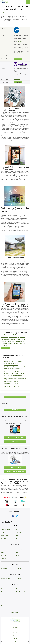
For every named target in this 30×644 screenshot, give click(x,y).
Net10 (18, 536)
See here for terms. (23, 53)
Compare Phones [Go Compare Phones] (15, 442)
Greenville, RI (14, 339)
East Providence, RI (14, 337)
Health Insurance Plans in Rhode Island (12, 372)
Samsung (4, 558)
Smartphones (5, 589)
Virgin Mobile (5, 536)
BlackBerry (19, 549)
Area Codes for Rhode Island (10, 385)
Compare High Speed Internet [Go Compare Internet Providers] (15, 472)
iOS (2, 605)
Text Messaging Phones (22, 592)
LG (17, 552)
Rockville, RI (11, 341)
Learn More (15, 397)
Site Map (15, 639)
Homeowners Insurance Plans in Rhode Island (14, 374)
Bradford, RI (4, 343)
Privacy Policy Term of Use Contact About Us (15, 631)
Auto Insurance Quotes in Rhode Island (12, 370)
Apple (3, 549)
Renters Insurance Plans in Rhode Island (13, 375)
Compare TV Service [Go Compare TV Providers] (15, 468)
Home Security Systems (6, 13)
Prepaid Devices (20, 589)
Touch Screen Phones (7, 592)
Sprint (3, 533)
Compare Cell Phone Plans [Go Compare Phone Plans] (15, 437)
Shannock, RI (22, 339)
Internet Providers (6, 579)
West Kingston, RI (20, 343)
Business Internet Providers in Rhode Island (13, 368)
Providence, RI (5, 335)
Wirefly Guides (15, 613)
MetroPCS (4, 539)
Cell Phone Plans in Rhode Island (11, 365)
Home (15, 624)
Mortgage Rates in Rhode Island (11, 363)
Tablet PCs (19, 569)
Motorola (4, 555)
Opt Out (15, 642)
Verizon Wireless (6, 529)
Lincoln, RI (4, 345)
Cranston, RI (20, 335)
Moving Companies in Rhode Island (12, 383)
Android (3, 602)
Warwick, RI (13, 335)
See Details (20, 41)
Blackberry (19, 602)
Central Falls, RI (5, 339)
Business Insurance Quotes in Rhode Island (13, 377)
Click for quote (17, 56)
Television (19, 579)
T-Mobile (19, 533)
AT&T (18, 529)
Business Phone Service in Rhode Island (13, 362)
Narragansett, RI (20, 341)
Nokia (18, 555)
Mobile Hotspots (5, 569)
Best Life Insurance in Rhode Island (12, 382)
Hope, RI (22, 337)
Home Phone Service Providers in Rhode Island (14, 367)
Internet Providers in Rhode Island (11, 360)
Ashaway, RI (12, 343)
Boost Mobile (20, 539)
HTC (3, 552)
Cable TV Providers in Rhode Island (12, 387)
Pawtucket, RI (5, 337)
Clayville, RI (4, 341)
